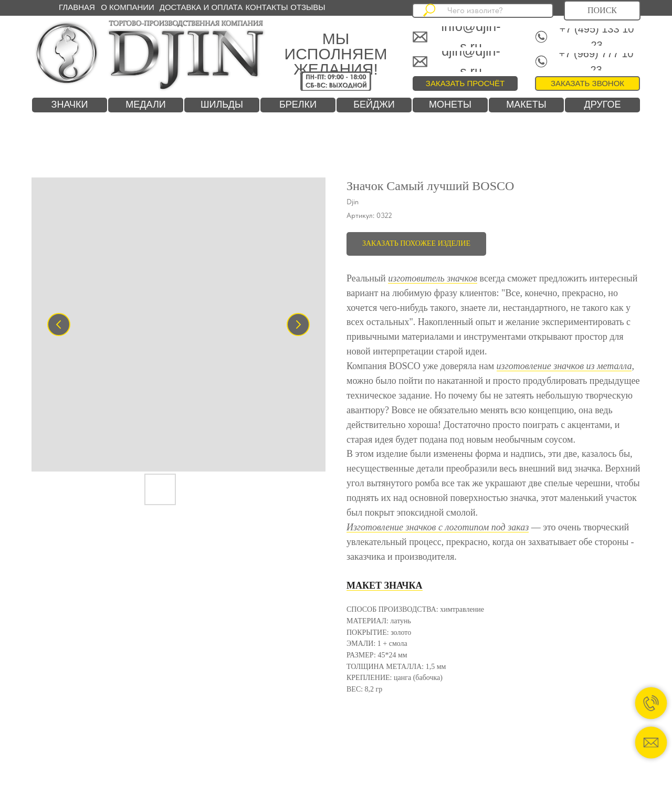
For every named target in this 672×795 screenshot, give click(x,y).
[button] (587, 83)
